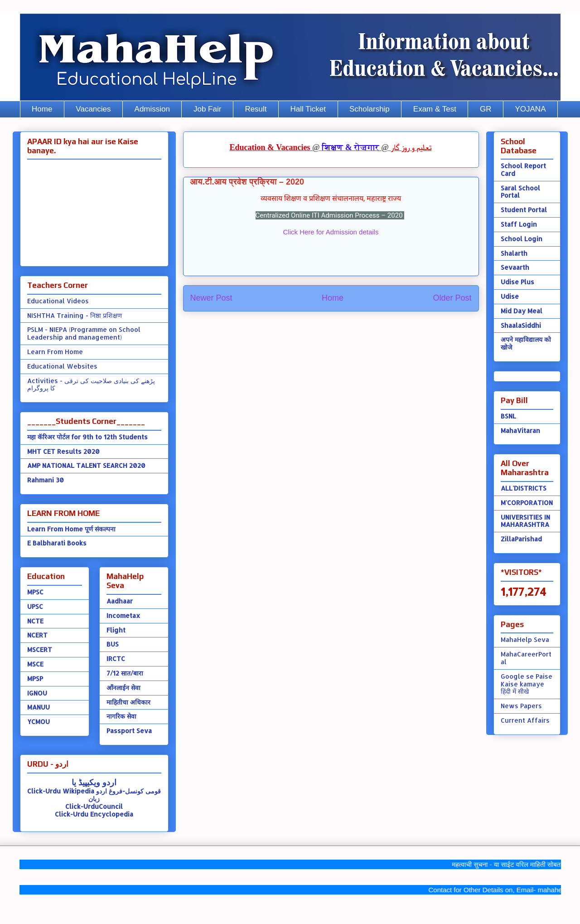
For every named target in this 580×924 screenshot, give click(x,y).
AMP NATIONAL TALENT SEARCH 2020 (86, 465)
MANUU (39, 707)
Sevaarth (515, 267)
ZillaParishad (521, 539)
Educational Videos (58, 301)
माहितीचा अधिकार (128, 702)
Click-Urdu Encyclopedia (94, 814)
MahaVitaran (520, 430)
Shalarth (514, 253)
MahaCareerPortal (526, 658)
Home (42, 109)
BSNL (508, 416)
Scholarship (370, 109)
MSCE (35, 664)
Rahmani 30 (46, 480)
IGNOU (37, 693)
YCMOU (39, 722)
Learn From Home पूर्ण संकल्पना (71, 529)
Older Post (452, 298)
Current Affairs (525, 720)
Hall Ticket (308, 109)
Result (256, 109)
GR (486, 109)
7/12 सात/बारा (125, 673)
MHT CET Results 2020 (63, 451)
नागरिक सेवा (121, 716)
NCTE (35, 621)
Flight (116, 630)
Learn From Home (55, 352)
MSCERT (40, 649)
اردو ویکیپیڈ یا (94, 782)
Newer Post (211, 298)
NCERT (37, 635)
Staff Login (519, 224)
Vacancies (93, 109)
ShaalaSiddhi (521, 325)
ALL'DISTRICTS (524, 488)
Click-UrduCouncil (94, 806)
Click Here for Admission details (331, 232)
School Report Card (523, 170)
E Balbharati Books (57, 543)
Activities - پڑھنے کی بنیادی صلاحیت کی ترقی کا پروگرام (91, 384)
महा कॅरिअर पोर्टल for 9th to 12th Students (87, 437)
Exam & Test (435, 109)
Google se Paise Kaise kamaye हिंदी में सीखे (527, 684)
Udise (510, 296)
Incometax (123, 615)
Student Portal (524, 210)
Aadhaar (120, 601)
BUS (113, 644)
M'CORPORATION (527, 503)
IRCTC (116, 659)
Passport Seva (129, 731)
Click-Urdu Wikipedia (61, 791)
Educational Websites (62, 366)
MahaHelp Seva (525, 640)
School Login (522, 239)
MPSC (35, 592)
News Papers (521, 706)
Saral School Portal (520, 192)
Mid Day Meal (522, 311)
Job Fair (207, 109)
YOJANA (530, 109)
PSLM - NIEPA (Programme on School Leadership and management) (84, 333)
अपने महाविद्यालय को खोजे (526, 343)
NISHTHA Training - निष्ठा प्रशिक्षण (75, 315)
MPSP (35, 678)
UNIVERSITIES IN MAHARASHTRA (525, 521)
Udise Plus (517, 282)
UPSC (35, 606)
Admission (152, 109)
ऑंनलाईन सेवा (123, 688)
